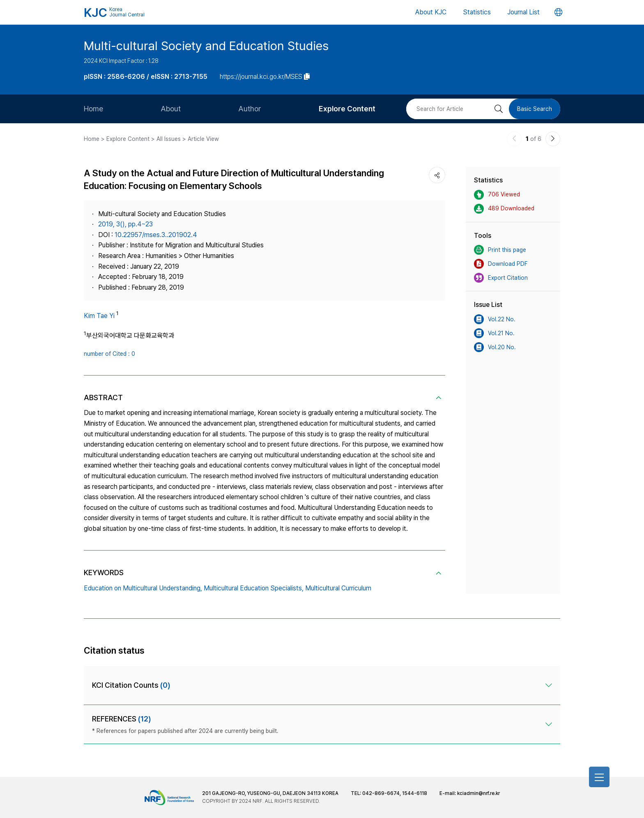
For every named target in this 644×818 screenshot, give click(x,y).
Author (250, 109)
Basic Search (535, 109)
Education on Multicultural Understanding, (143, 588)
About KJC (431, 12)
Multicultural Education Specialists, (254, 588)
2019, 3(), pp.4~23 (125, 224)
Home (93, 109)
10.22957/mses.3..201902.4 (156, 235)
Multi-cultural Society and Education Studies (206, 46)
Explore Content (347, 109)
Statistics (477, 12)
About (171, 109)
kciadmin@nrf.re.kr (478, 793)
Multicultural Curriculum (338, 588)
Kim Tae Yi (99, 316)
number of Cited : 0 (109, 354)
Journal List (523, 12)
